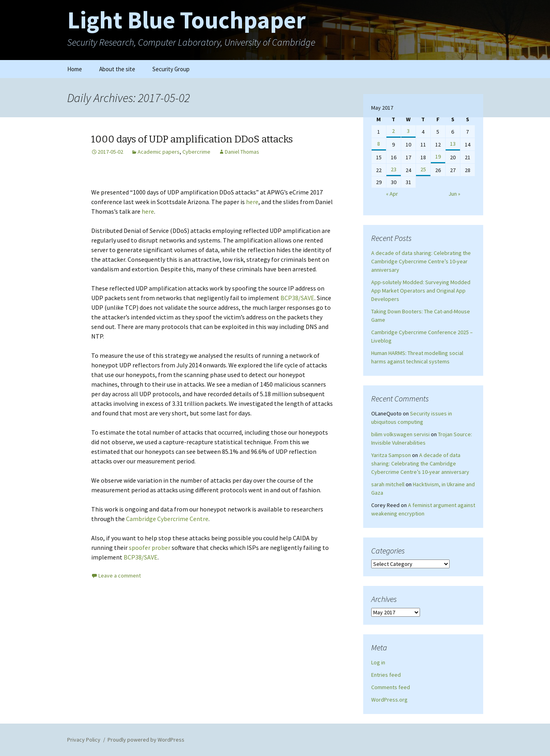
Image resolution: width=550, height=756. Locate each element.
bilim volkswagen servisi (400, 434)
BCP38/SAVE (297, 298)
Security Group (171, 69)
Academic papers (159, 152)
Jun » (454, 194)
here (252, 202)
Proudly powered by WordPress (146, 740)
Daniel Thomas (242, 152)
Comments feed (391, 687)
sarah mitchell (388, 484)
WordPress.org (389, 700)
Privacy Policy (84, 740)
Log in (378, 662)
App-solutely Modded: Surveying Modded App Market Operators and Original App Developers (421, 291)
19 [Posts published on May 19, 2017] (438, 156)
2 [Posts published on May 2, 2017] (393, 131)
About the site (117, 69)
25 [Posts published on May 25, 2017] (423, 169)
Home (75, 69)
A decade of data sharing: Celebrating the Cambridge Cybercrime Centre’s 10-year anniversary (421, 261)
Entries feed (386, 675)
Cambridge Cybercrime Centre (167, 519)
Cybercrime (196, 152)
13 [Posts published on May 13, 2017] (453, 144)
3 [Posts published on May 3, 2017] (408, 131)
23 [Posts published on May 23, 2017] (394, 169)
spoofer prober (150, 547)
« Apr (392, 194)
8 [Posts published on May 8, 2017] (379, 144)
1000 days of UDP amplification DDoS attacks (192, 139)
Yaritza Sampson (391, 455)
